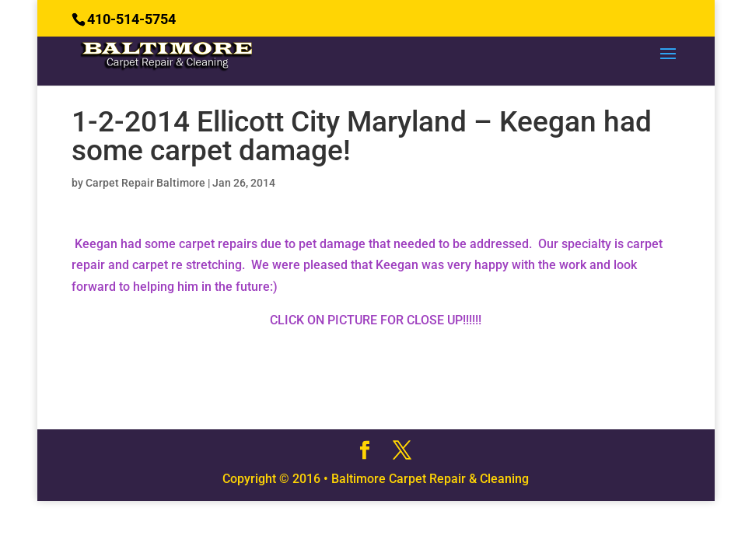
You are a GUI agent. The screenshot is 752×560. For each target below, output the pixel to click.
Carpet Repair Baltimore (145, 183)
